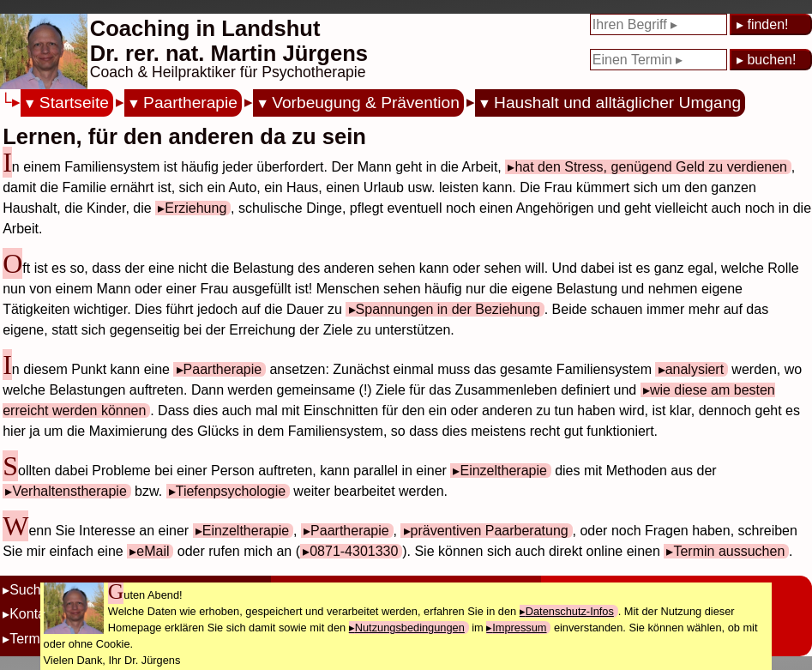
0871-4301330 (354, 551)
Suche (29, 590)
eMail (153, 551)
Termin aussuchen (729, 551)
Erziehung (195, 208)
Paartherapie (190, 103)
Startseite (74, 103)
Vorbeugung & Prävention (366, 103)
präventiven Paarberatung (490, 531)
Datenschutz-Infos (570, 611)
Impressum (519, 628)
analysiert (695, 369)
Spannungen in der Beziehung (448, 309)
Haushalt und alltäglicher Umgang (617, 103)
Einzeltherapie (503, 471)
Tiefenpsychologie (231, 491)
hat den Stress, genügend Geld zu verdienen (651, 167)
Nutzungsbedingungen (410, 628)
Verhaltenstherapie (69, 491)
